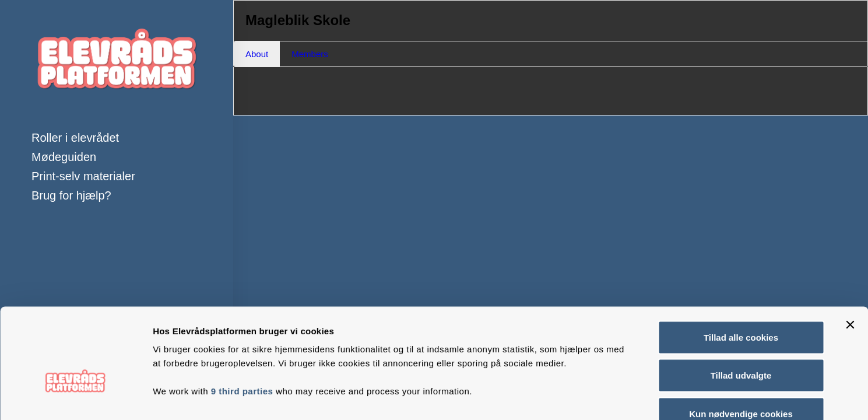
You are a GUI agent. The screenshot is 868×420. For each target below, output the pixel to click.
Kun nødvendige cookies (741, 343)
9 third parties (242, 321)
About (257, 54)
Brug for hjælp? (71, 195)
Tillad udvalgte (741, 305)
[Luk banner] (850, 254)
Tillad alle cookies (741, 267)
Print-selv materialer (83, 176)
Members (310, 54)
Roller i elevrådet (75, 138)
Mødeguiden (64, 157)
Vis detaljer (606, 397)
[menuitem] (117, 138)
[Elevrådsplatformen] (117, 64)
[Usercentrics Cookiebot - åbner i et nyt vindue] (75, 397)
